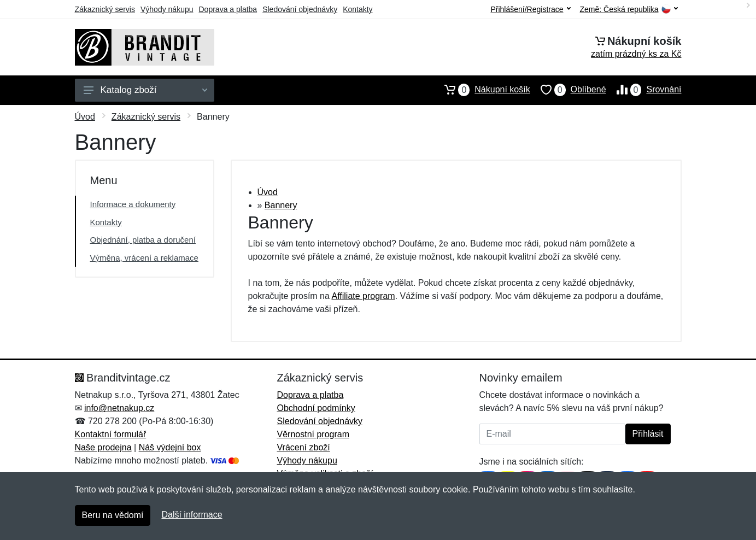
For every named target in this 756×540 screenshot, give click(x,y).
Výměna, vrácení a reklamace (144, 258)
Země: (629, 10)
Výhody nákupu (167, 9)
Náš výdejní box (170, 447)
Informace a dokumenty (133, 204)
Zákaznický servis (105, 9)
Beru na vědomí (113, 515)
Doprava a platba (228, 9)
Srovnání (644, 90)
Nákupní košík (482, 90)
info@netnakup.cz (119, 408)
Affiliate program (363, 296)
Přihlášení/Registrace (530, 9)
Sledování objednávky (300, 9)
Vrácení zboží (304, 447)
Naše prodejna (103, 447)
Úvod (85, 117)
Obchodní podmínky (316, 408)
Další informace (192, 515)
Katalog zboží (145, 90)
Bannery (281, 205)
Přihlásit (648, 434)
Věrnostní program (313, 434)
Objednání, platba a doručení (143, 240)
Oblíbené (568, 90)
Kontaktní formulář (111, 434)
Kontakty (358, 9)
